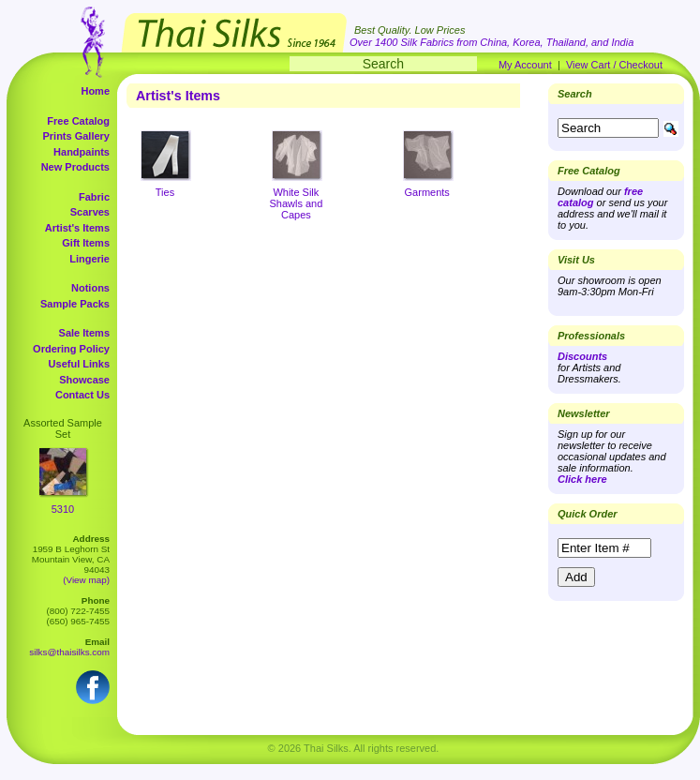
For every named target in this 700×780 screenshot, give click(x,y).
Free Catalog (78, 121)
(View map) (86, 580)
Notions (90, 288)
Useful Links (79, 364)
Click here (582, 479)
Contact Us (82, 395)
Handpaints (82, 152)
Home (95, 91)
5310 (63, 509)
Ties (165, 192)
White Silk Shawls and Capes (296, 203)
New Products (75, 167)
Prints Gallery (76, 136)
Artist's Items (77, 228)
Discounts (582, 356)
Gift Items (86, 243)
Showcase (84, 380)
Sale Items (84, 333)
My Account (525, 65)
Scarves (90, 212)
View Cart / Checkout (614, 65)
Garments (427, 192)
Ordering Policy (71, 349)
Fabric (94, 197)
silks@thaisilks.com (69, 652)
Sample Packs (75, 304)
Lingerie (89, 259)
